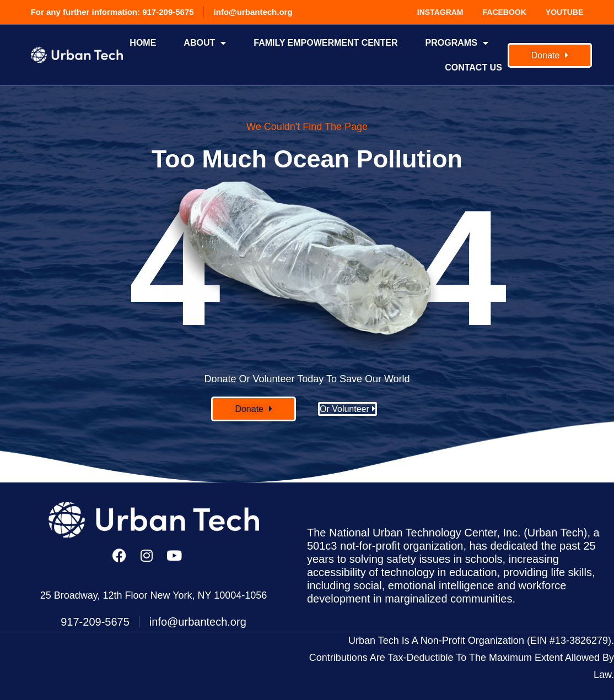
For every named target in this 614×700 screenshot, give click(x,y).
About (205, 43)
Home (143, 43)
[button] (254, 409)
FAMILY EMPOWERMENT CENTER (325, 43)
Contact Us (473, 67)
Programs (457, 43)
